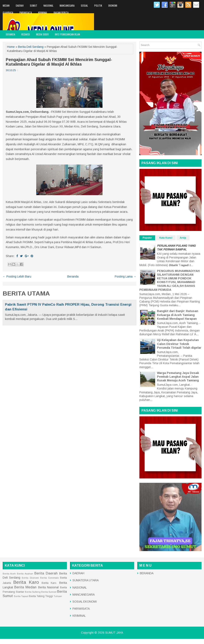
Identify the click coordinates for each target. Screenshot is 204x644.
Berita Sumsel (49, 592)
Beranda (73, 276)
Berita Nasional (48, 587)
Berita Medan (25, 587)
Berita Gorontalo (49, 578)
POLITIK (98, 5)
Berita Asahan (25, 574)
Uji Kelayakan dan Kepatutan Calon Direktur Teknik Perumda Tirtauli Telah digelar (179, 344)
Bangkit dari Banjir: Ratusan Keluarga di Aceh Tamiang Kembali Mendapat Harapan (178, 315)
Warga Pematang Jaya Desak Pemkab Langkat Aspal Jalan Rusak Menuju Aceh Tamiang (178, 377)
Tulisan (58, 596)
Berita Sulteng (33, 592)
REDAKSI (26, 34)
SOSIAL (84, 5)
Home (11, 47)
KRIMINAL (43, 13)
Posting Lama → (126, 276)
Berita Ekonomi (30, 578)
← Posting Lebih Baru (17, 276)
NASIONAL (48, 5)
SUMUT (34, 5)
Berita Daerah (46, 573)
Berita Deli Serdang (31, 47)
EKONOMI (113, 5)
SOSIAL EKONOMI (85, 602)
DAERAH (20, 5)
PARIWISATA (26, 13)
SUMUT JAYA (114, 633)
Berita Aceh (9, 574)
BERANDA (10, 34)
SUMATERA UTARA (86, 580)
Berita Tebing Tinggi (41, 596)
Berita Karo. (49, 583)
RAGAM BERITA (61, 13)
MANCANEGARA (67, 5)
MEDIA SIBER (42, 34)
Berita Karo (26, 582)
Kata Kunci (166, 238)
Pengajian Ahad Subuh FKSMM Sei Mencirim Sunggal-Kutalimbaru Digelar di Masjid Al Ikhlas (59, 62)
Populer (147, 238)
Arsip (183, 238)
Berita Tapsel (21, 596)
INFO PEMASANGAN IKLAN (67, 34)
